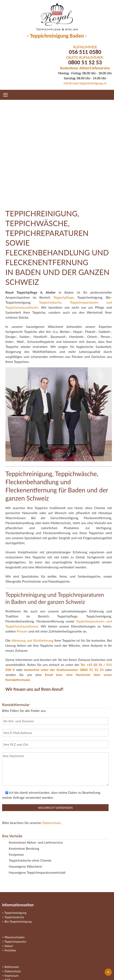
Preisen (22, 631)
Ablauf (9, 946)
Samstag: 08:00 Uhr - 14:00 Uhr (85, 78)
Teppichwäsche (50, 302)
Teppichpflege (63, 297)
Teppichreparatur (15, 941)
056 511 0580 (85, 52)
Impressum (12, 976)
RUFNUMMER (85, 47)
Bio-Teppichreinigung (18, 921)
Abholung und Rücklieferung (32, 640)
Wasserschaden (15, 937)
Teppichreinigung (15, 913)
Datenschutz (51, 823)
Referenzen (12, 967)
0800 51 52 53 (85, 62)
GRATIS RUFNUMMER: (85, 57)
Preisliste (10, 950)
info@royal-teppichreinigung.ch (85, 83)
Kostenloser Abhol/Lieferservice (85, 68)
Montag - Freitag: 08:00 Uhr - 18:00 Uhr (85, 73)
